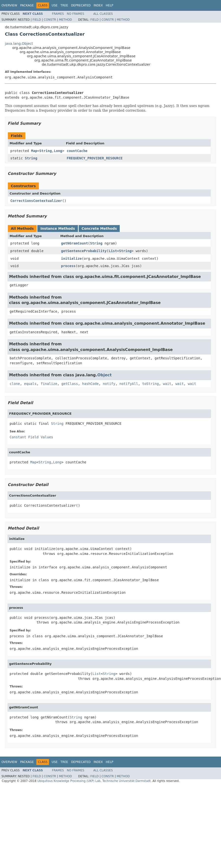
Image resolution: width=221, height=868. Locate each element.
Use (55, 5)
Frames (58, 14)
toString (151, 384)
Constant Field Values (31, 437)
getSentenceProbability (84, 251)
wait (167, 384)
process (68, 266)
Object (105, 375)
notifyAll (129, 384)
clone (15, 384)
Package (27, 5)
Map (34, 151)
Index (98, 5)
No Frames (76, 14)
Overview (9, 5)
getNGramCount (74, 243)
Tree (64, 5)
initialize (71, 259)
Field (37, 20)
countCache (77, 151)
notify (109, 384)
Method (66, 20)
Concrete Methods (99, 228)
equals (30, 384)
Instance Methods (58, 228)
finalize (49, 384)
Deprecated (81, 5)
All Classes (103, 14)
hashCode (90, 384)
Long (58, 151)
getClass (70, 384)
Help (110, 5)
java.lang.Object (19, 44)
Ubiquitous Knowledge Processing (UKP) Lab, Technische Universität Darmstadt (94, 781)
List (113, 251)
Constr (50, 20)
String (46, 151)
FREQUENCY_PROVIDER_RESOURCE (95, 158)
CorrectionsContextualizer (36, 201)
